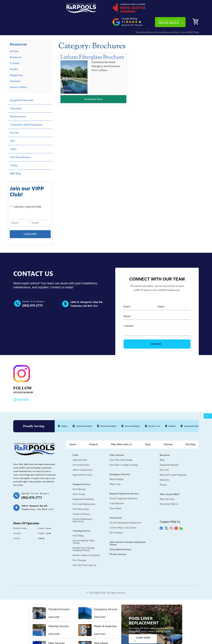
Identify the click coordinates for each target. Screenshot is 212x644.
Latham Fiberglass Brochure (92, 46)
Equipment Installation (83, 488)
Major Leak (115, 473)
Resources (157, 19)
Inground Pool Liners (83, 463)
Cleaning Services (82, 519)
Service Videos (18, 76)
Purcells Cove (154, 415)
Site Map (190, 433)
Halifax (65, 415)
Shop (194, 19)
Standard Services (82, 473)
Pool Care (164, 458)
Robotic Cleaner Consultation (86, 544)
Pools (123, 19)
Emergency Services (120, 463)
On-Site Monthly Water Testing (84, 530)
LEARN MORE (142, 628)
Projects (133, 19)
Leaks (13, 138)
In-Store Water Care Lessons (123, 516)
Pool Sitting (78, 524)
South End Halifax (84, 415)
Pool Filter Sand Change (121, 448)
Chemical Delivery (81, 503)
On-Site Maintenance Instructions (83, 509)
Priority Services (118, 543)
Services (145, 19)
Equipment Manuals (22, 89)
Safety (14, 154)
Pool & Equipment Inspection (123, 487)
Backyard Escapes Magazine (173, 463)
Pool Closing (79, 483)
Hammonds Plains (192, 415)
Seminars (15, 70)
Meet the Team (167, 488)
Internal (168, 433)
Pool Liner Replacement (84, 493)
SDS (12, 130)
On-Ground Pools (81, 453)
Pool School (116, 506)
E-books (15, 52)
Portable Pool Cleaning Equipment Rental (83, 538)
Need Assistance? (169, 9)
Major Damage (117, 468)
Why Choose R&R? (175, 19)
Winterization (18, 105)
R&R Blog (15, 162)
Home (114, 19)
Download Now (93, 88)
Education (16, 97)
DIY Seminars (116, 521)
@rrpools (21, 388)
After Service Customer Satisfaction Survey (128, 532)
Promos (163, 473)
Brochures (16, 46)
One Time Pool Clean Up (84, 554)
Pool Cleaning (79, 549)
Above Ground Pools (82, 458)
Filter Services (117, 444)
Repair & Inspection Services (124, 482)
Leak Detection (117, 492)
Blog (162, 448)
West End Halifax (132, 415)
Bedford (172, 415)
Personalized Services (120, 538)
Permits (14, 121)
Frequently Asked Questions (26, 113)
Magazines (16, 64)
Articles (14, 40)
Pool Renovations (81, 498)
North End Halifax (108, 415)
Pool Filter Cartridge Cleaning (124, 453)
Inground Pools (80, 448)
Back (208, 416)
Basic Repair (116, 497)
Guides (14, 58)
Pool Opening (79, 478)
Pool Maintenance (21, 146)
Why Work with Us (121, 433)
